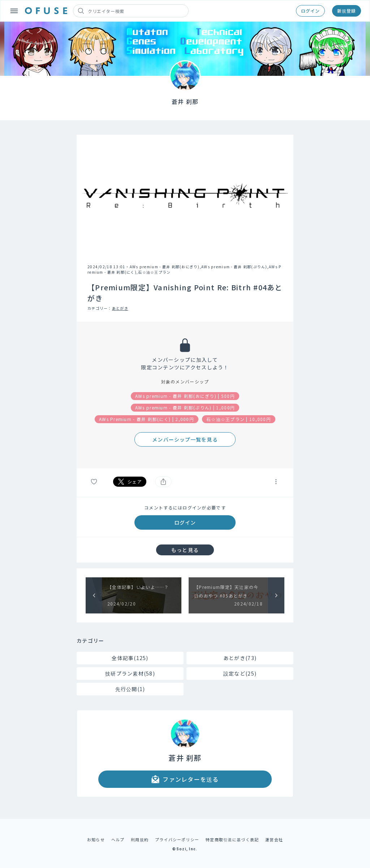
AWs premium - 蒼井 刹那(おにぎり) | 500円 (185, 396)
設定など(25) (240, 673)
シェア (130, 482)
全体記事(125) (130, 658)
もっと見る (185, 550)
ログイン (310, 11)
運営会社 (274, 839)
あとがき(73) (240, 658)
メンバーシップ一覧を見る (185, 439)
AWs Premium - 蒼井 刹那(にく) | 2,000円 (147, 419)
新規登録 (347, 11)
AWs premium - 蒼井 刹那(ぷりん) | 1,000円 (185, 407)
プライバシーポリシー (177, 839)
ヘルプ (118, 839)
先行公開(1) (130, 689)
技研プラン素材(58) (130, 673)
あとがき (120, 308)
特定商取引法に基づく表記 (232, 839)
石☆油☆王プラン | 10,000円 (239, 419)
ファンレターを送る (185, 779)
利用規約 (140, 839)
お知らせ (96, 839)
